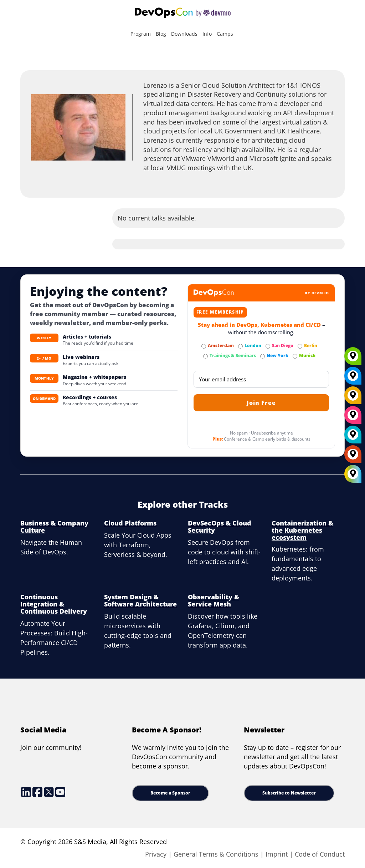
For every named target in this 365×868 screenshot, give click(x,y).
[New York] (353, 378)
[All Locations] (353, 474)
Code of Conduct (320, 854)
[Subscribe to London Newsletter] (240, 346)
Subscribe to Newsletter (289, 793)
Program (141, 34)
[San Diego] (353, 417)
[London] (353, 437)
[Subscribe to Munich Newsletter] (295, 356)
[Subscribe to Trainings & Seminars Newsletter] (205, 356)
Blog (161, 34)
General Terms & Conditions (216, 854)
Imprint (277, 854)
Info (207, 34)
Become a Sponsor (170, 793)
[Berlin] (353, 398)
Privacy (156, 854)
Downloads (184, 34)
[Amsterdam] (353, 457)
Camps (225, 34)
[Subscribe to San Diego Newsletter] (268, 346)
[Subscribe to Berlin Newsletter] (300, 346)
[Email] (261, 379)
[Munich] (353, 359)
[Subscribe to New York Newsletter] (263, 356)
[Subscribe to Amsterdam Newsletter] (204, 346)
